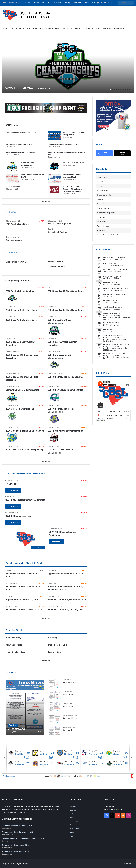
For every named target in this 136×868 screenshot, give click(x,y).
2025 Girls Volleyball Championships (65, 390)
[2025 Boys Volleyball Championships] (54, 438)
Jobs (50, 3)
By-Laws (100, 199)
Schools (7, 28)
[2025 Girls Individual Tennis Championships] (54, 419)
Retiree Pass (101, 230)
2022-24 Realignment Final (19, 516)
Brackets (27, 3)
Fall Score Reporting (14, 253)
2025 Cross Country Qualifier (73, 163)
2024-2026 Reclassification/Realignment (25, 500)
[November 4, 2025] (54, 731)
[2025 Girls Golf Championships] (12, 416)
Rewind (87, 3)
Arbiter (99, 186)
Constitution (101, 204)
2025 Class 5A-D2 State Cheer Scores (66, 310)
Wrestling (52, 638)
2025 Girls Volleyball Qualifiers (59, 224)
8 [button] (124, 89)
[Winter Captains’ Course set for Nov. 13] (12, 178)
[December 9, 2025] (25, 707)
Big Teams (101, 182)
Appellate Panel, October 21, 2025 (22, 600)
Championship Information (18, 281)
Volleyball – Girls (14, 645)
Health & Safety (34, 28)
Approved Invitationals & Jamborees (110, 235)
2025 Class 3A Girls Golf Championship (25, 450)
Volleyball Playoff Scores (57, 261)
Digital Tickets (102, 177)
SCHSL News (12, 125)
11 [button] (130, 89)
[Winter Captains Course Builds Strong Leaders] (54, 136)
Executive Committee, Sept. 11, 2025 (65, 610)
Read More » (13, 490)
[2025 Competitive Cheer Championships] (54, 330)
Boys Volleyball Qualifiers (57, 232)
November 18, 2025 (70, 706)
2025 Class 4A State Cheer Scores (22, 320)
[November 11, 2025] (54, 719)
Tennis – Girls (54, 652)
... (109, 319)
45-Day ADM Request (14, 187)
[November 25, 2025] (54, 695)
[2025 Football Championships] (68, 64)
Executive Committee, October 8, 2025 (24, 610)
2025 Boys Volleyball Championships (65, 431)
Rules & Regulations (104, 208)
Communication (103, 28)
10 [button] (128, 89)
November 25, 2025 (70, 694)
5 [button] (118, 89)
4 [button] (116, 89)
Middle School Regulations (106, 213)
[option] (68, 64)
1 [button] (111, 89)
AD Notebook (77, 3)
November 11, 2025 (70, 718)
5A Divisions (11, 484)
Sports (19, 28)
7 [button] (122, 89)
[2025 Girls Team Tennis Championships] (12, 438)
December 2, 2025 (69, 683)
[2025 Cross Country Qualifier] (54, 166)
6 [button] (120, 89)
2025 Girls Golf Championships (21, 409)
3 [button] (114, 89)
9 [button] (126, 89)
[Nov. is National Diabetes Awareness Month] (54, 178)
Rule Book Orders (103, 226)
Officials (87, 28)
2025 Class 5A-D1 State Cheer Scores (66, 291)
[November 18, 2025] (54, 707)
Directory (67, 3)
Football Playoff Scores (56, 267)
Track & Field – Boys (15, 652)
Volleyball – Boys (14, 638)
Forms (43, 3)
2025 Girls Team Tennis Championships (25, 431)
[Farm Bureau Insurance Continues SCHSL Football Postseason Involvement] (54, 190)
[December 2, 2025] (54, 683)
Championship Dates (104, 195)
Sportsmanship (52, 28)
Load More (46, 201)
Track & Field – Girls (57, 645)
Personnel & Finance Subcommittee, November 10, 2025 (23, 839)
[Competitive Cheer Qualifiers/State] (12, 166)
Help (93, 3)
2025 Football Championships (28, 88)
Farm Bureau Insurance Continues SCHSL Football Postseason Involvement (72, 189)
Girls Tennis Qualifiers (14, 240)
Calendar (35, 3)
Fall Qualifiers (11, 212)
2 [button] (112, 89)
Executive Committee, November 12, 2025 (63, 144)
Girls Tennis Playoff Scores (19, 262)
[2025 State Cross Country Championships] (54, 365)
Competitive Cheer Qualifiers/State (22, 390)
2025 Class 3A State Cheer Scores (22, 310)
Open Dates (58, 3)
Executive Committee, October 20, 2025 (67, 600)
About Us (118, 28)
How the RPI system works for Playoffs (20, 152)
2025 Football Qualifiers (17, 224)
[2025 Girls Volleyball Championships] (54, 397)
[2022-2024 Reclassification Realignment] (26, 539)
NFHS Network (102, 222)
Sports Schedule (103, 191)
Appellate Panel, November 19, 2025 (19, 144)
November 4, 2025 (69, 730)
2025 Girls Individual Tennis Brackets (66, 377)
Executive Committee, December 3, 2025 (21, 133)
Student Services (71, 28)
